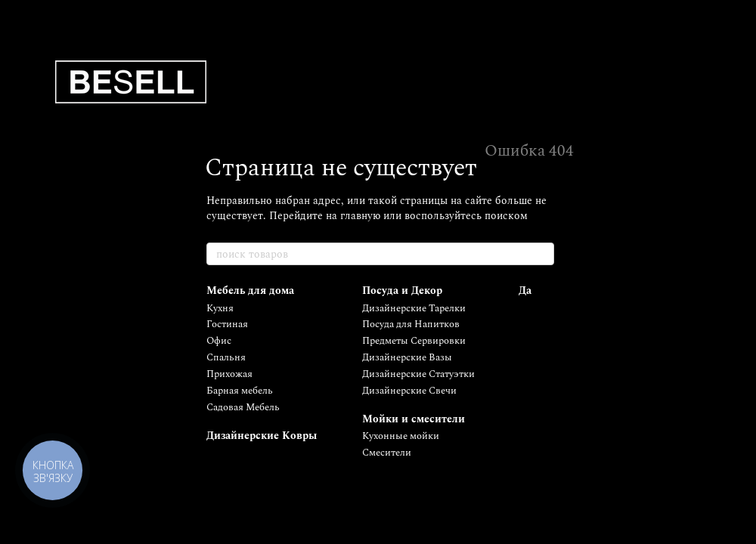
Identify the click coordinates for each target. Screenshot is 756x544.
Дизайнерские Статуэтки (418, 374)
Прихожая (229, 374)
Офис (219, 341)
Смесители (387, 453)
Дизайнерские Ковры (262, 436)
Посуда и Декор (402, 291)
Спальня (226, 357)
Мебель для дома (250, 291)
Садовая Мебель (243, 407)
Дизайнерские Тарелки (414, 308)
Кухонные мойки (401, 436)
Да (525, 291)
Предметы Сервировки (414, 341)
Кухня (220, 308)
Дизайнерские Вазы (407, 357)
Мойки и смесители (414, 419)
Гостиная (227, 324)
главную (360, 216)
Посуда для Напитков (411, 324)
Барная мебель (240, 391)
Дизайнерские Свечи (409, 391)
